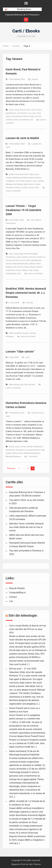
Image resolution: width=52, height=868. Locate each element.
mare (39, 113)
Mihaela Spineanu (13, 456)
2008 (11, 333)
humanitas (10, 450)
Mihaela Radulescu (32, 453)
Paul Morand (17, 116)
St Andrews (24, 120)
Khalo (22, 181)
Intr (17, 181)
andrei (12, 174)
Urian (37, 188)
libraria (37, 450)
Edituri (38, 220)
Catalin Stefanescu (35, 447)
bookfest (18, 333)
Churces (32, 257)
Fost (33, 110)
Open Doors (28, 184)
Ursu (19, 273)
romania (9, 120)
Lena (35, 181)
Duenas (38, 178)
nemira (33, 333)
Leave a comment (13, 191)
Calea (31, 174)
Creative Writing (12, 178)
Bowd (23, 110)
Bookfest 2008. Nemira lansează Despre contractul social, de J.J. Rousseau (26, 293)
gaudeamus (11, 113)
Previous (11, 468)
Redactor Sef (11, 267)
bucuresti (24, 174)
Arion (11, 254)
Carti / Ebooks (26, 31)
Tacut (31, 188)
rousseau (10, 336)
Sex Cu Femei (23, 267)
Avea (17, 110)
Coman (40, 257)
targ (31, 270)
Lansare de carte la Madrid (22, 138)
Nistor (38, 264)
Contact (13, 597)
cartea (23, 447)
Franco (39, 110)
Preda (32, 116)
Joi (18, 113)
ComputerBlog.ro (17, 593)
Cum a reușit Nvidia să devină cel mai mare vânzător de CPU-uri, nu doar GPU (28, 629)
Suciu (19, 270)
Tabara (25, 270)
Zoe (31, 120)
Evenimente (11, 223)
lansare (23, 113)
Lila (11, 601)
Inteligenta (10, 181)
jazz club (24, 384)
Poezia (37, 184)
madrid (41, 181)
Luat (33, 113)
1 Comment (32, 456)
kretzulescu (21, 450)
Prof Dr (38, 116)
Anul (17, 174)
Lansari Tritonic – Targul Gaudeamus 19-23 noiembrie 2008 (24, 210)
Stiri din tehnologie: (23, 616)
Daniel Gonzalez (27, 178)
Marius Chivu (18, 453)
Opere (8, 116)
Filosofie (29, 303)
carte (37, 174)
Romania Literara (13, 188)
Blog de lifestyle (17, 588)
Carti (28, 110)
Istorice (35, 79)
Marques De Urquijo (14, 184)
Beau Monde (25, 254)
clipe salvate (14, 384)
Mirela (32, 264)
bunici (11, 447)
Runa (16, 120)
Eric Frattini (25, 260)
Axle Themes (35, 864)
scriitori (25, 188)
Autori (12, 110)
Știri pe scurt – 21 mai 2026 (23, 669)
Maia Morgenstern (21, 264)
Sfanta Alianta (36, 267)
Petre (26, 116)
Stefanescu (11, 270)
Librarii (34, 413)
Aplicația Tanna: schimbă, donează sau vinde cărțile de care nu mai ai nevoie (26, 527)
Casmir (25, 257)
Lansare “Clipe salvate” (20, 352)
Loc (29, 113)
